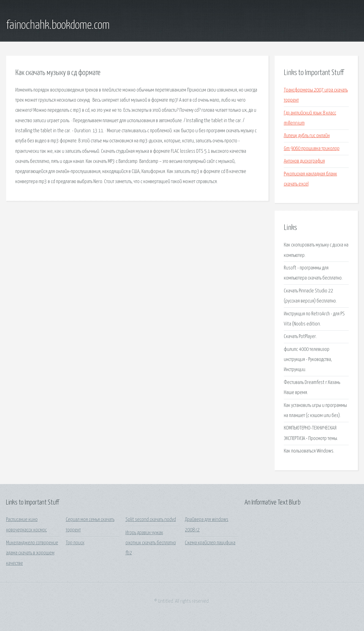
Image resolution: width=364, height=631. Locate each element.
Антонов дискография (304, 161)
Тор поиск (75, 543)
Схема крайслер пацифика (210, 543)
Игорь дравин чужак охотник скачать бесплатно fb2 (151, 543)
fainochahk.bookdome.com (58, 25)
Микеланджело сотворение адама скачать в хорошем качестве (32, 553)
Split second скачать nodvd (151, 520)
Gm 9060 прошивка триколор (312, 149)
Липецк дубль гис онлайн (307, 136)
